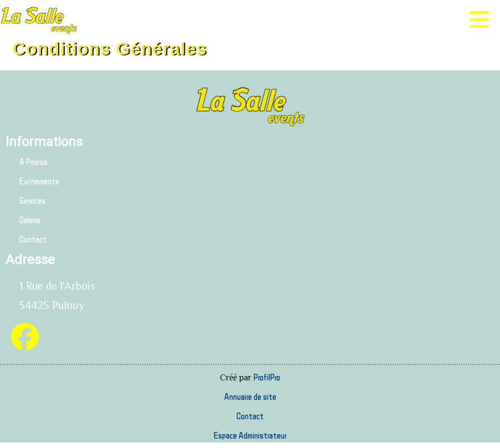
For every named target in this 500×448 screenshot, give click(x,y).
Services (32, 200)
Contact (33, 239)
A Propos (33, 162)
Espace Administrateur (250, 435)
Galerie (30, 220)
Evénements (39, 181)
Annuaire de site (250, 396)
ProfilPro (267, 377)
